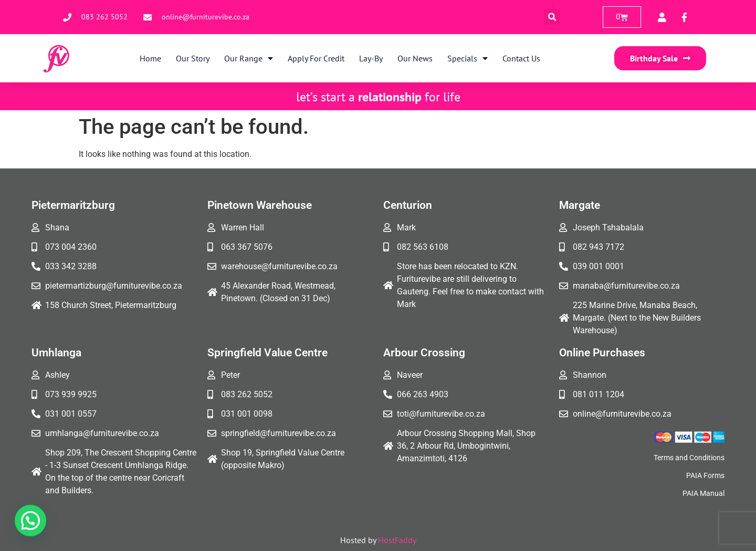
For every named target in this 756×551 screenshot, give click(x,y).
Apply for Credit (316, 58)
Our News (415, 58)
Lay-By (371, 58)
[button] (552, 17)
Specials (468, 58)
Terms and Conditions (689, 458)
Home (150, 58)
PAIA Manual (703, 493)
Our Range (249, 58)
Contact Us (521, 58)
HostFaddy (397, 540)
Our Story (193, 58)
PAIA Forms (705, 475)
